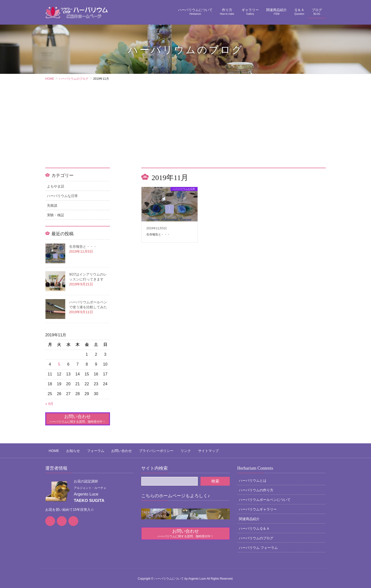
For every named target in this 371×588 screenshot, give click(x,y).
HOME (50, 449)
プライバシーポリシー (139, 449)
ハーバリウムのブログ (256, 535)
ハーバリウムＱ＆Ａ (254, 526)
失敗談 (52, 205)
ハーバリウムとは (253, 478)
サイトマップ (185, 449)
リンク (165, 449)
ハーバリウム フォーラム (258, 545)
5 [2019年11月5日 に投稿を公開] (59, 364)
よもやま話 (56, 186)
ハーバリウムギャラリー (258, 507)
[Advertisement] (185, 131)
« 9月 (49, 404)
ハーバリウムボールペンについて (265, 497)
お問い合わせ (108, 449)
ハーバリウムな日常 (62, 196)
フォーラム (85, 449)
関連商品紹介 (249, 516)
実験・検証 (56, 215)
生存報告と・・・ (83, 247)
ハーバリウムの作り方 (256, 487)
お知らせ (66, 449)
